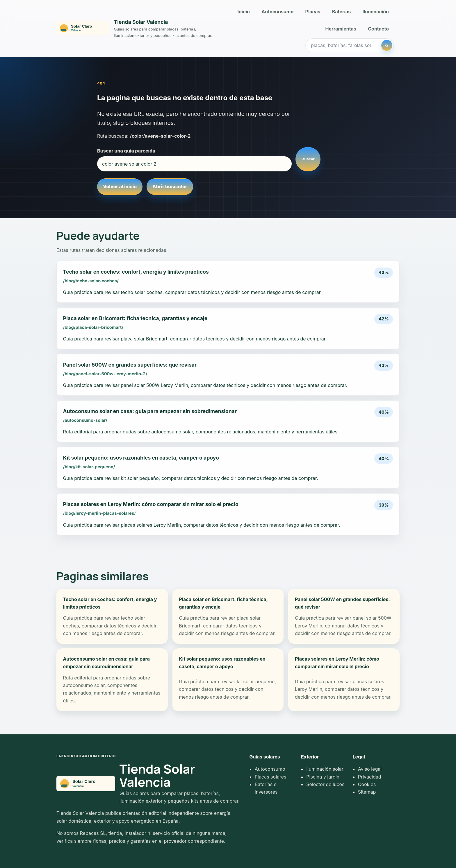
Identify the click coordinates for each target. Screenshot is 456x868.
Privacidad (370, 777)
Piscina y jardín (323, 777)
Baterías (341, 12)
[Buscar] (387, 45)
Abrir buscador (170, 186)
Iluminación (376, 12)
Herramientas (341, 29)
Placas (313, 12)
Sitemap (367, 792)
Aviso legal (370, 769)
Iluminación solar (325, 769)
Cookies (367, 784)
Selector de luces (325, 784)
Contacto (378, 29)
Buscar (308, 159)
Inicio (244, 12)
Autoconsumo (277, 12)
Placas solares (271, 777)
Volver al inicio (120, 186)
